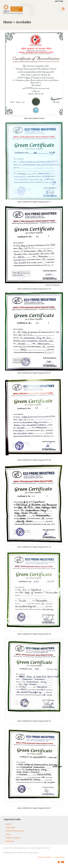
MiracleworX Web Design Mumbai (26, 853)
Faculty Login (10, 827)
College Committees (13, 838)
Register (9, 824)
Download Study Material (15, 831)
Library (8, 834)
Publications (10, 841)
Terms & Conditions (45, 857)
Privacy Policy (60, 857)
